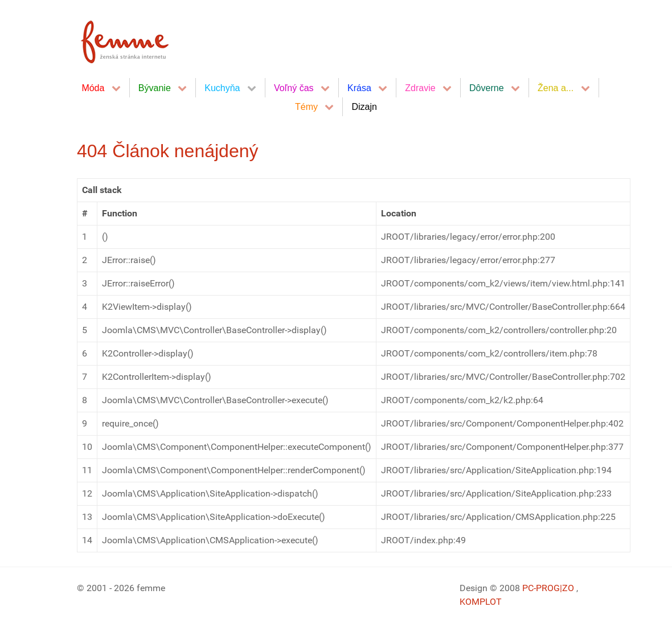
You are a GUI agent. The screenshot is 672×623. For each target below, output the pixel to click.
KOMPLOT (481, 602)
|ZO (568, 588)
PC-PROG (541, 588)
